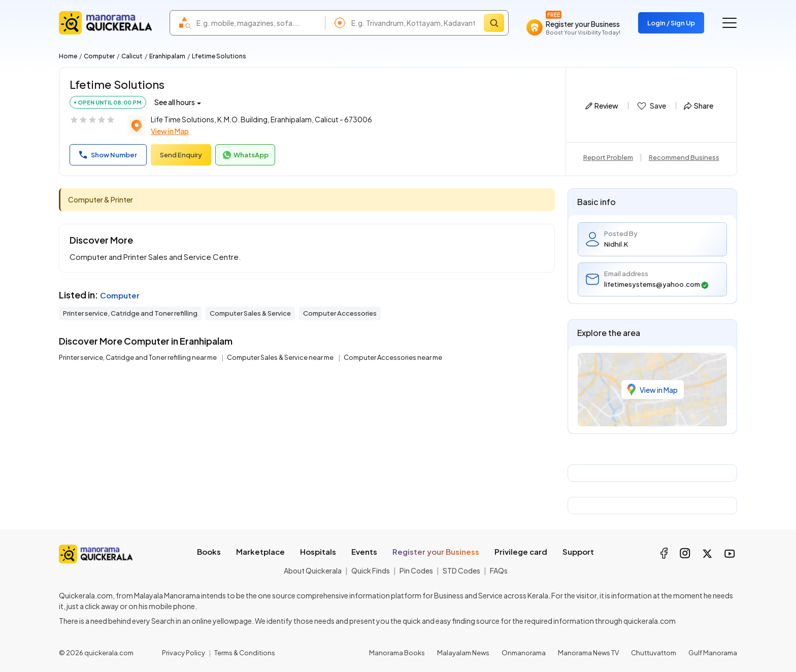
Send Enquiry (181, 155)
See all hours (175, 102)
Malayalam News (463, 653)
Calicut (132, 56)
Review (602, 106)
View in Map (170, 131)
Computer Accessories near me (393, 357)
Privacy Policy (184, 653)
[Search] (494, 23)
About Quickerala (313, 570)
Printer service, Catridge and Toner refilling (130, 313)
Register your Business (436, 551)
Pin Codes (416, 570)
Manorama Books (397, 653)
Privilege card (521, 551)
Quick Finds (371, 570)
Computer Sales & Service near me (281, 357)
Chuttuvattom (654, 653)
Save (651, 106)
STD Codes (461, 570)
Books (209, 551)
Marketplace (260, 551)
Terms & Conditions (245, 653)
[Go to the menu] (729, 23)
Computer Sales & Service (250, 313)
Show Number (108, 155)
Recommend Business (684, 157)
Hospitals (318, 551)
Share (699, 106)
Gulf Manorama (713, 653)
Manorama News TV (588, 653)
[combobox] (258, 23)
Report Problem (608, 157)
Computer (99, 56)
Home (68, 56)
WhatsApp (245, 155)
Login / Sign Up (671, 23)
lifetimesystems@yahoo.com (656, 284)
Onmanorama (524, 653)
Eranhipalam (167, 56)
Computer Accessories (340, 313)
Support (578, 551)
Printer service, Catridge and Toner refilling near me (138, 357)
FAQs (499, 570)
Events (364, 551)
